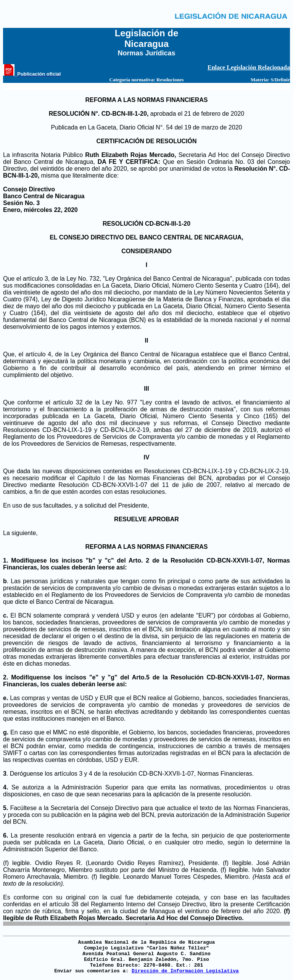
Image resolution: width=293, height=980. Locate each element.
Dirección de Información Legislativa (185, 971)
